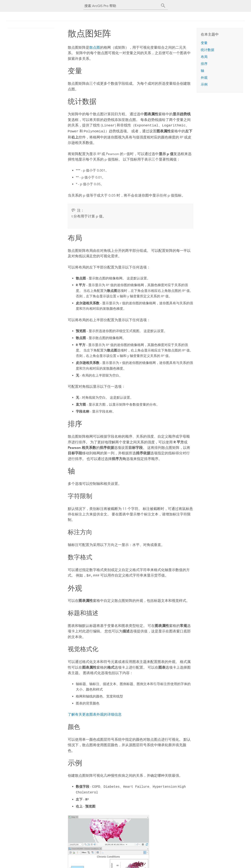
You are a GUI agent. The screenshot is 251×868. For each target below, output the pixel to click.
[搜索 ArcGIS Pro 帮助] (121, 6)
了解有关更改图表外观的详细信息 (95, 713)
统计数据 (208, 50)
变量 (204, 43)
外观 (204, 78)
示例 (204, 84)
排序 (204, 64)
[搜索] (163, 6)
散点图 (95, 47)
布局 (204, 57)
